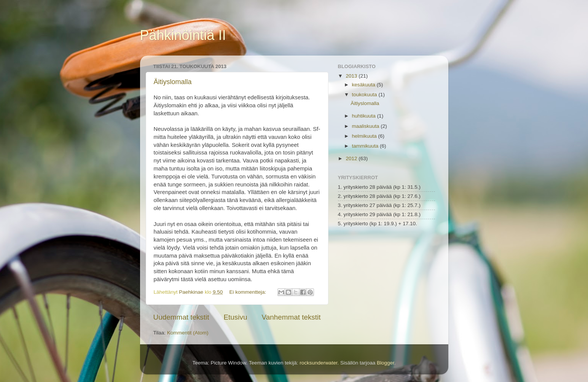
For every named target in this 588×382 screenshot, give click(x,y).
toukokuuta (365, 95)
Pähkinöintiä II (183, 35)
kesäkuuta (364, 85)
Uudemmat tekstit (181, 317)
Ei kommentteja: (248, 292)
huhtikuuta (365, 116)
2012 (352, 158)
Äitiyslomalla (173, 82)
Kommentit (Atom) (188, 333)
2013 (352, 76)
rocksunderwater (318, 363)
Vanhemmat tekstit (291, 317)
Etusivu (235, 317)
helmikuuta (365, 136)
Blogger (386, 363)
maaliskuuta (367, 126)
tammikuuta (366, 146)
